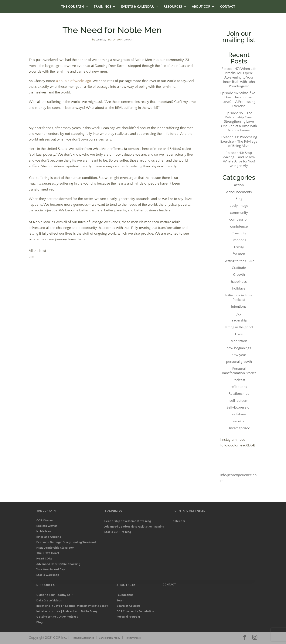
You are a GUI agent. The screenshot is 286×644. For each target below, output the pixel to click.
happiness (239, 282)
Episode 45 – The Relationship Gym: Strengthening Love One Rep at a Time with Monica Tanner (239, 122)
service (239, 421)
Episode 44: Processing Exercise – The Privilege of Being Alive (239, 141)
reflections (239, 387)
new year (239, 355)
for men (239, 254)
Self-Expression (239, 407)
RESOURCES (173, 7)
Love (239, 334)
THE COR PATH (73, 7)
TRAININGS (103, 7)
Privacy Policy (133, 638)
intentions (239, 307)
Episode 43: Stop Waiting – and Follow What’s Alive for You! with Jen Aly (239, 159)
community (239, 213)
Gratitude (239, 268)
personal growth (239, 362)
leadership (239, 320)
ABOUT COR (201, 7)
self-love (239, 414)
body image (239, 206)
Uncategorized (239, 428)
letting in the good (239, 327)
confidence (239, 227)
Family (239, 247)
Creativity (239, 233)
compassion (239, 219)
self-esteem (239, 401)
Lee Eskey (101, 40)
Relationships (239, 394)
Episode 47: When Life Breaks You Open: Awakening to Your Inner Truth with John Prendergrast (239, 77)
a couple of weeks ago (74, 81)
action (239, 185)
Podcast (239, 380)
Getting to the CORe (239, 261)
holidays (239, 288)
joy (239, 314)
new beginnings (239, 348)
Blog (239, 199)
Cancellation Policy (109, 638)
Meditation (239, 341)
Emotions (239, 240)
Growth (128, 40)
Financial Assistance (83, 638)
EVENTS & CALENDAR (137, 7)
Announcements (239, 192)
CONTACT (228, 7)
